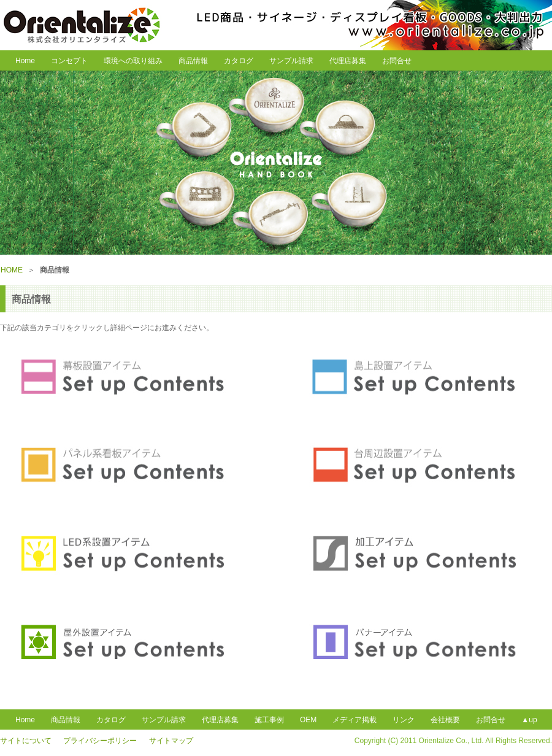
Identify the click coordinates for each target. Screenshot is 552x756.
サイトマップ (171, 741)
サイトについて (26, 741)
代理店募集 (348, 61)
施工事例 (269, 720)
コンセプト (69, 61)
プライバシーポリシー (100, 741)
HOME (12, 270)
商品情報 (193, 61)
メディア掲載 (355, 720)
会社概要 (445, 720)
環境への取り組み (133, 61)
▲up (529, 720)
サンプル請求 (291, 61)
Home (21, 61)
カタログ (239, 61)
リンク (404, 720)
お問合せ (397, 61)
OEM (308, 720)
